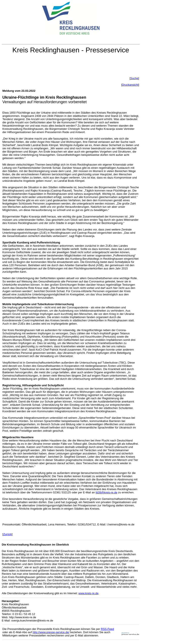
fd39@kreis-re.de (106, 492)
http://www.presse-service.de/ (51, 632)
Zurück (8, 534)
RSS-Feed (108, 629)
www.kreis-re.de (88, 593)
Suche (134, 78)
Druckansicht (130, 85)
